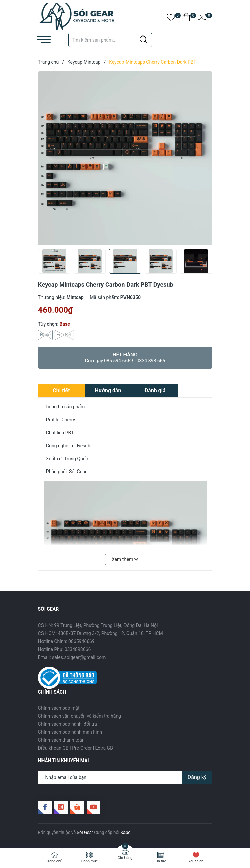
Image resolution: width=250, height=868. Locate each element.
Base (45, 335)
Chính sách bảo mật (59, 708)
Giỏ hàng (125, 858)
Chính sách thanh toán (61, 740)
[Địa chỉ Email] (125, 777)
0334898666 (78, 649)
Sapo (126, 832)
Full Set (64, 335)
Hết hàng (125, 358)
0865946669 (81, 641)
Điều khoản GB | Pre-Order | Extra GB (76, 748)
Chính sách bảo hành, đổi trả (68, 724)
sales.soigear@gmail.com (79, 657)
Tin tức (160, 861)
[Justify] (143, 40)
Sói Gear (85, 832)
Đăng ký (197, 777)
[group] (125, 158)
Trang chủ (54, 861)
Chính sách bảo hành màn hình (70, 732)
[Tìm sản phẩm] (110, 40)
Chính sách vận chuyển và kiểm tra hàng (80, 716)
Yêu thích (196, 861)
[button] (205, 263)
